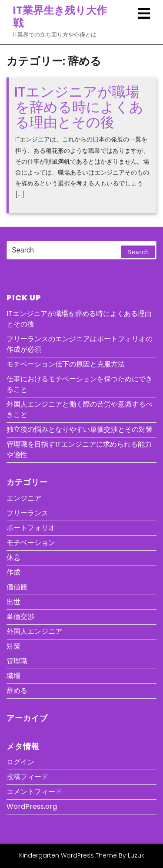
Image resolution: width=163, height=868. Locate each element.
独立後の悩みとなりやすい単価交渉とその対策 (80, 429)
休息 (13, 557)
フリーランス (27, 513)
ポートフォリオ (31, 528)
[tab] (144, 13)
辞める (17, 691)
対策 (13, 646)
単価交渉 (20, 617)
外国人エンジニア (34, 631)
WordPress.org (32, 806)
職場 (13, 676)
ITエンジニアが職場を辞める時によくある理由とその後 (79, 107)
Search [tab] (138, 252)
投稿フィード (27, 777)
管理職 (17, 661)
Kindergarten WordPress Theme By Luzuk (82, 855)
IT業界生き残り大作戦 (60, 17)
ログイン (20, 762)
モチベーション (31, 543)
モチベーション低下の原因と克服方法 (66, 364)
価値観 (17, 587)
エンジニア (24, 498)
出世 (13, 602)
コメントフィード (34, 792)
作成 (13, 572)
